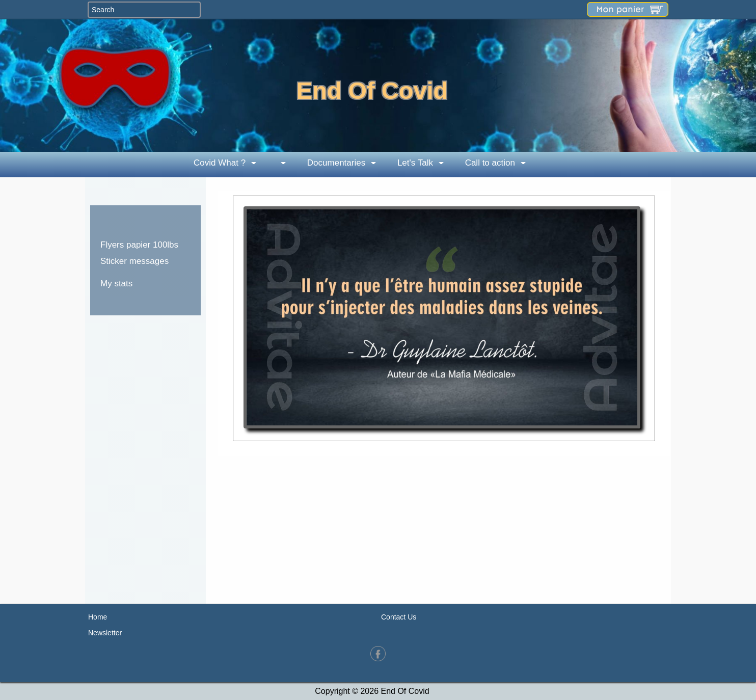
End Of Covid (372, 90)
